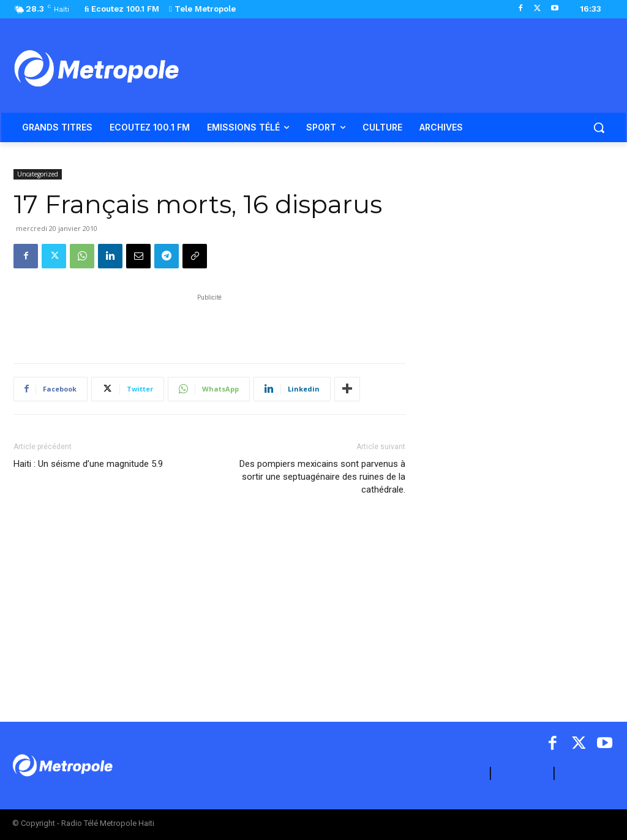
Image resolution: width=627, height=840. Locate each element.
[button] (599, 127)
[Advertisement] (209, 322)
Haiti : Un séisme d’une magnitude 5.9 (88, 464)
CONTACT (522, 774)
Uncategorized (38, 174)
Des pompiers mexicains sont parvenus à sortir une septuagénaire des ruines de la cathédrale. (322, 477)
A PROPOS (459, 774)
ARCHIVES (587, 774)
